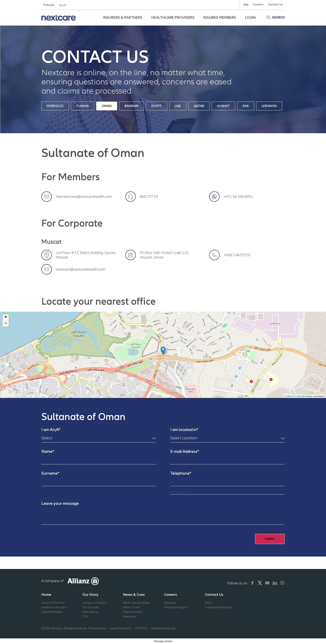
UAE (178, 106)
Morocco (55, 106)
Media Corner (132, 607)
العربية (63, 5)
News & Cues (134, 595)
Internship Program (176, 607)
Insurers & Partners (53, 603)
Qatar (199, 106)
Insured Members (52, 612)
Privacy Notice (97, 628)
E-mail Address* (185, 451)
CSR (85, 616)
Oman (107, 106)
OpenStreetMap (304, 396)
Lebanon (269, 106)
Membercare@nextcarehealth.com (84, 197)
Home (46, 595)
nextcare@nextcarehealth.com (81, 269)
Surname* (50, 473)
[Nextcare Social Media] (252, 583)
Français (49, 5)
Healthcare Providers (54, 607)
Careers (170, 595)
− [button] (6, 324)
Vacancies (170, 603)
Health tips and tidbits (136, 603)
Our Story (90, 595)
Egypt (157, 106)
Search (278, 17)
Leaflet (289, 396)
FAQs (208, 603)
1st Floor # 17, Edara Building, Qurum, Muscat (86, 255)
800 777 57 (149, 197)
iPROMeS (141, 628)
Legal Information (120, 628)
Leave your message (60, 503)
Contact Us (214, 595)
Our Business (90, 607)
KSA (246, 106)
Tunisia (83, 106)
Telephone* (181, 473)
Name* (48, 451)
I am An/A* (51, 430)
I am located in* (184, 430)
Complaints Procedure (218, 607)
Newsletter (130, 616)
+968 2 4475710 (237, 255)
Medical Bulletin (133, 612)
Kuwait (223, 106)
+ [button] (6, 317)
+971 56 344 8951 (238, 197)
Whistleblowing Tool (163, 628)
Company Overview (94, 603)
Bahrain (132, 106)
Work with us (90, 612)
